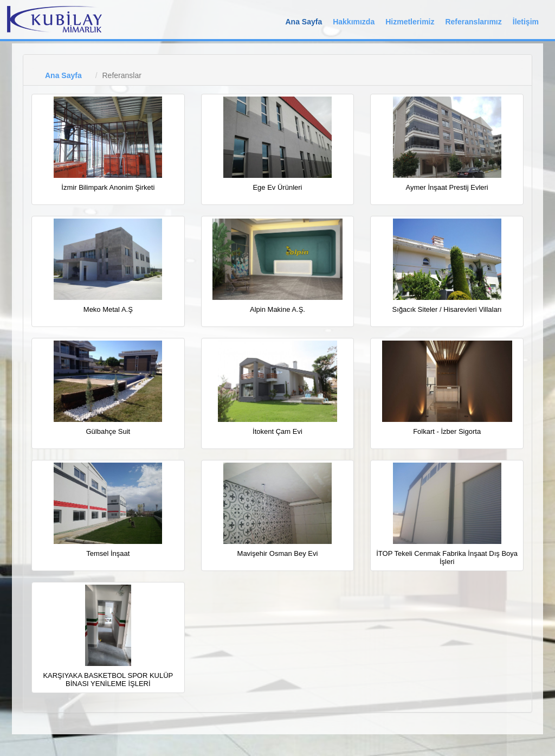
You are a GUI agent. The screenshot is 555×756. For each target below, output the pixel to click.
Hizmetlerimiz (410, 22)
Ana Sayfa (304, 22)
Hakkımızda (354, 22)
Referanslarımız (473, 22)
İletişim (526, 22)
